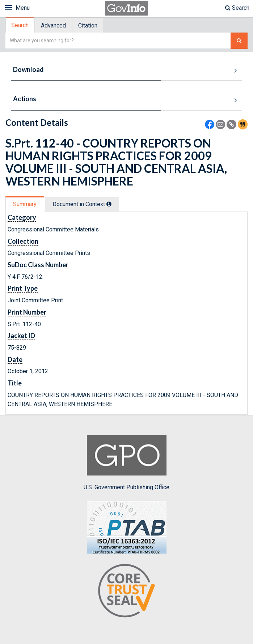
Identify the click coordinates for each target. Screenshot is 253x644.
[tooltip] (109, 204)
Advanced (53, 25)
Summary (25, 204)
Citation (88, 25)
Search (237, 8)
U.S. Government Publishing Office (127, 463)
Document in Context (82, 204)
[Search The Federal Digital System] (239, 41)
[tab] (20, 25)
